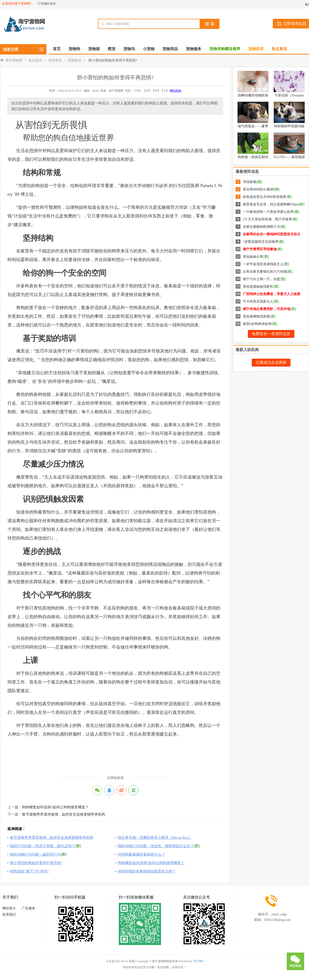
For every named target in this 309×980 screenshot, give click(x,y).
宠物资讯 (75, 60)
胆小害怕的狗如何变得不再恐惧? (36, 863)
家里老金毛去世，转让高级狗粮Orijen (271, 204)
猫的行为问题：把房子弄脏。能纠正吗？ (42, 846)
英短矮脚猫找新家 (256, 316)
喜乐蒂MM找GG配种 (258, 189)
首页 (57, 49)
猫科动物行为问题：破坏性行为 (35, 854)
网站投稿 (176, 91)
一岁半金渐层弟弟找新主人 (263, 264)
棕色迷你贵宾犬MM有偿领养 (264, 197)
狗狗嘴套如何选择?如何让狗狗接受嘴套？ (55, 807)
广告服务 (28, 908)
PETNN (198, 961)
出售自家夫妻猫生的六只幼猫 (265, 272)
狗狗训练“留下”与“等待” (29, 871)
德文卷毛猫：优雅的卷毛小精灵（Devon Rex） (155, 838)
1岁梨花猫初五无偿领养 (261, 242)
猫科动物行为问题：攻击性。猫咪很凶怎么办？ (156, 846)
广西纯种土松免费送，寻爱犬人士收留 (272, 294)
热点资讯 (35, 60)
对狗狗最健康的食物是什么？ (141, 854)
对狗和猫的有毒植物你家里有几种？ (147, 871)
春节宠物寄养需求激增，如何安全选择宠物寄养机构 (64, 814)
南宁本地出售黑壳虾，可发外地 (267, 309)
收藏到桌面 (49, 4)
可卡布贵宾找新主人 (258, 301)
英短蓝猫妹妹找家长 (258, 287)
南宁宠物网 (14, 60)
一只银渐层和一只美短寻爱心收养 (268, 212)
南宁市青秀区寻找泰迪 (260, 249)
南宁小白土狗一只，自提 (261, 279)
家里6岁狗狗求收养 (257, 324)
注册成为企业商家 (271, 362)
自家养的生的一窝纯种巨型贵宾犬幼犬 (272, 234)
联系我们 (9, 915)
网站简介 (9, 908)
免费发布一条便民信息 (271, 334)
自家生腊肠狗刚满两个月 (261, 227)
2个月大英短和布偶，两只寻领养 (267, 219)
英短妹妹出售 (253, 257)
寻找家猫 (250, 182)
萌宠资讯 (55, 60)
